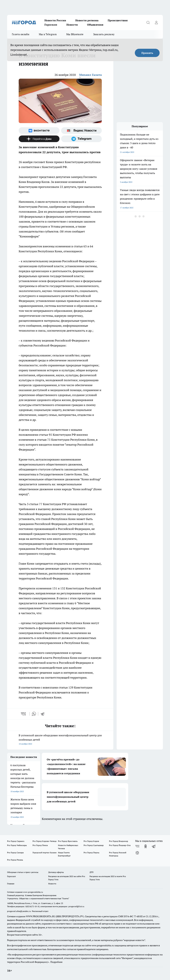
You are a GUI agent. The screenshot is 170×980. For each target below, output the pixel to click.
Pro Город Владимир (119, 841)
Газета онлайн (21, 34)
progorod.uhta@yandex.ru (19, 911)
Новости (72, 25)
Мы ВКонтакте (75, 34)
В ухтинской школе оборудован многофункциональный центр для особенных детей (60, 740)
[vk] (24, 714)
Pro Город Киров (91, 841)
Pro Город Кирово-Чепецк (45, 841)
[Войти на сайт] (156, 22)
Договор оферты (56, 872)
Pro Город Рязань (15, 860)
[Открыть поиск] (148, 22)
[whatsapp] (34, 714)
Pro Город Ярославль (68, 841)
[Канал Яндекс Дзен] (39, 139)
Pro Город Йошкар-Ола (120, 845)
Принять (147, 53)
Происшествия (118, 20)
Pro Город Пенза (40, 845)
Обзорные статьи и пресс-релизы (23, 872)
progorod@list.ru (76, 906)
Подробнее (56, 962)
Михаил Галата (90, 75)
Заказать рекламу (104, 34)
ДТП (92, 872)
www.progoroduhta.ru (33, 892)
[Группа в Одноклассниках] (146, 846)
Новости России (55, 20)
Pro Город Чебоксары (17, 845)
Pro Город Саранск (16, 841)
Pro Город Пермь (91, 853)
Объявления (95, 25)
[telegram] (44, 714)
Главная (11, 884)
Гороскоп (51, 25)
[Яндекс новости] (82, 131)
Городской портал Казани (45, 853)
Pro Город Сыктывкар (94, 845)
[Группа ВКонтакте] (39, 131)
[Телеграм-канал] (82, 139)
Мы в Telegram (48, 34)
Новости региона (87, 20)
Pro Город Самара (15, 853)
